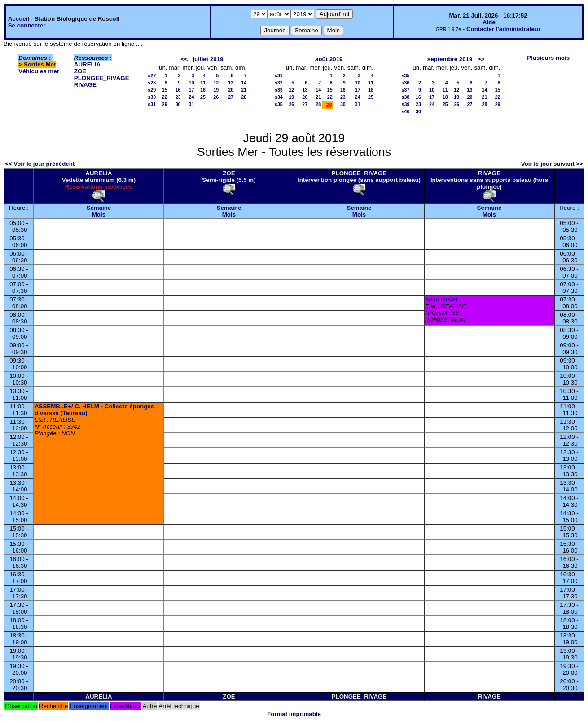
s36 (406, 83)
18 (203, 90)
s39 (406, 104)
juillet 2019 (208, 59)
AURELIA (87, 64)
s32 (279, 83)
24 (192, 97)
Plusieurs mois (548, 58)
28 (244, 97)
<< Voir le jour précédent (40, 164)
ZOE (80, 71)
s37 (406, 90)
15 (165, 90)
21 (244, 90)
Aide (489, 22)
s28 (152, 83)
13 (231, 83)
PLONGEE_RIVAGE (102, 78)
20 (231, 90)
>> (481, 59)
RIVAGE (85, 85)
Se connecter (27, 25)
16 (178, 90)
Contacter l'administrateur (503, 29)
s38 (406, 97)
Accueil (19, 19)
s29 (152, 90)
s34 (279, 97)
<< (184, 59)
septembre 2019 (450, 59)
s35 (279, 104)
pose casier (441, 299)
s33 (279, 90)
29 (165, 104)
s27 (152, 75)
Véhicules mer (39, 71)
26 (216, 97)
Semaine (99, 208)
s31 (152, 104)
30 (178, 104)
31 (192, 104)
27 (231, 97)
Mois (99, 215)
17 (192, 90)
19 (216, 90)
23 (178, 97)
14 (244, 83)
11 (203, 83)
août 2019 (329, 59)
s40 (406, 111)
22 (165, 97)
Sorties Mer (40, 64)
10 (192, 83)
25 (203, 97)
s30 (152, 97)
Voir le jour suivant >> (552, 164)
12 (216, 83)
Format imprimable (294, 714)
